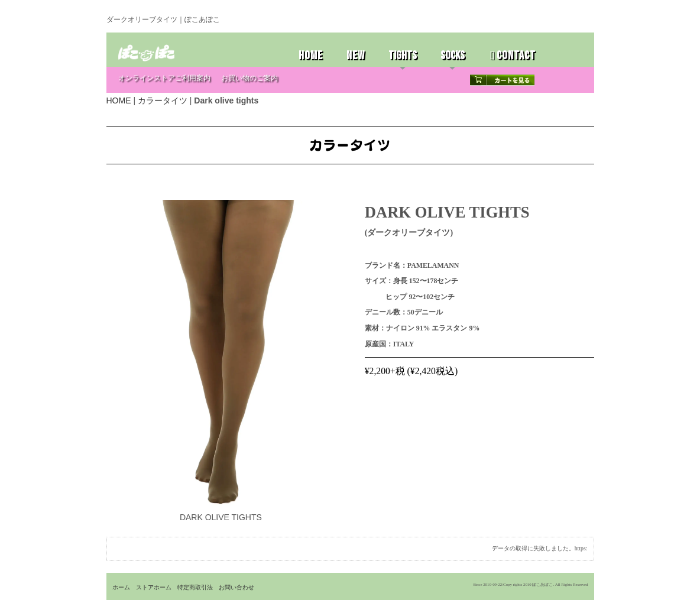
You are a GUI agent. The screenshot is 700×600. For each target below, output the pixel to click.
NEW (356, 56)
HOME (311, 56)
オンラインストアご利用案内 (164, 78)
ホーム (121, 587)
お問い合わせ (236, 587)
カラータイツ (163, 100)
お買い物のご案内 (249, 78)
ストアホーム (154, 587)
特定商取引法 (195, 587)
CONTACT (513, 56)
